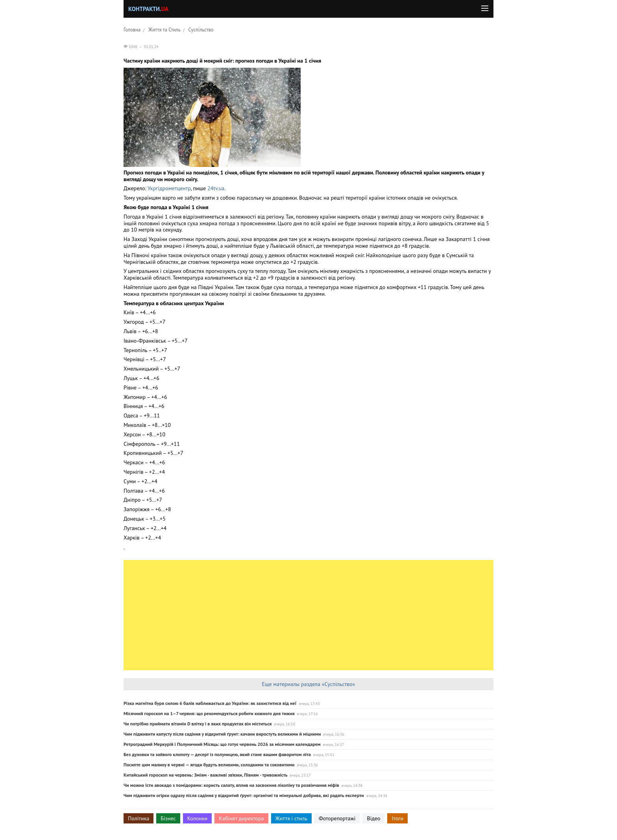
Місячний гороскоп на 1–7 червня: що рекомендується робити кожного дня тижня (209, 713)
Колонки (198, 818)
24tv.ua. (216, 188)
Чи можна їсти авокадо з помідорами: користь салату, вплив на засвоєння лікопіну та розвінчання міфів (231, 785)
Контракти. (148, 9)
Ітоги (397, 818)
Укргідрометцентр (169, 188)
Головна (132, 30)
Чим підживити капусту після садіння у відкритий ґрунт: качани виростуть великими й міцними (222, 734)
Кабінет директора (241, 818)
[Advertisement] (308, 615)
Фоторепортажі (337, 818)
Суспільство (201, 30)
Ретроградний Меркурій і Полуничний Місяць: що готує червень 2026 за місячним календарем (222, 744)
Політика (139, 818)
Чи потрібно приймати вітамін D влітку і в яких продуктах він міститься (198, 724)
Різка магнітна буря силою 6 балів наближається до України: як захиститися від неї (210, 703)
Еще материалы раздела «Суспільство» (308, 684)
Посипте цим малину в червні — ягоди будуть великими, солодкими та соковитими (209, 765)
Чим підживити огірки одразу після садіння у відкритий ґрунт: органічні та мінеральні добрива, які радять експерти (244, 795)
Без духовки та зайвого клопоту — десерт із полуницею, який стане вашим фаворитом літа (217, 754)
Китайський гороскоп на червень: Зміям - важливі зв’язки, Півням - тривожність (205, 775)
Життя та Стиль (164, 30)
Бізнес (168, 818)
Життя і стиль (291, 818)
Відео (373, 818)
